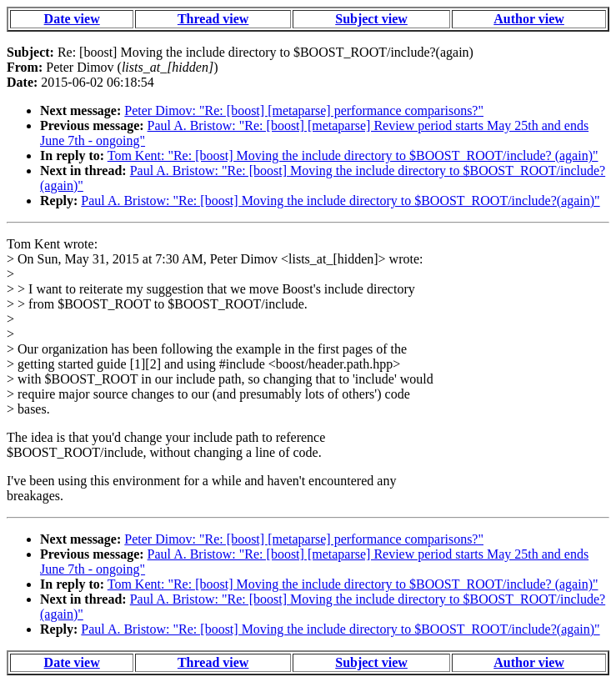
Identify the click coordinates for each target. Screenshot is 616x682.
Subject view (371, 19)
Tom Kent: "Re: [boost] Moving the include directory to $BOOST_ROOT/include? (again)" (353, 155)
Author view (529, 19)
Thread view (213, 19)
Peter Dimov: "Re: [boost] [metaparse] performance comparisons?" (304, 110)
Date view (72, 19)
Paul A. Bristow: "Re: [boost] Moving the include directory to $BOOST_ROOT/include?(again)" (340, 201)
